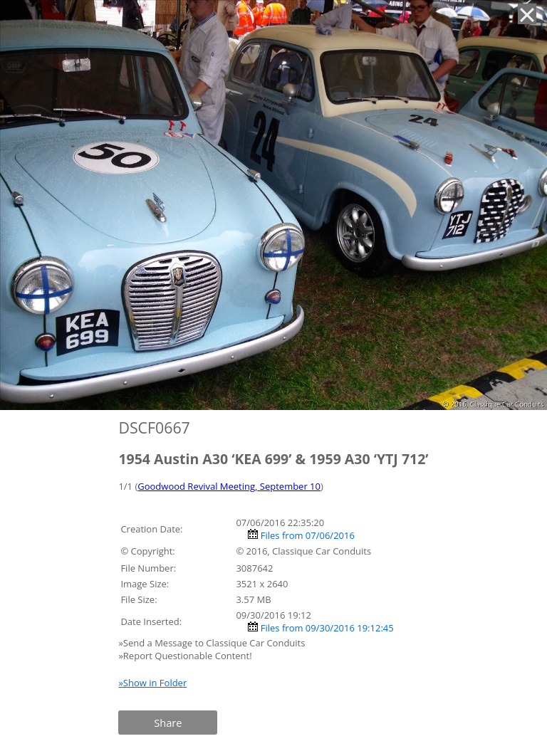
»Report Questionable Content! (185, 656)
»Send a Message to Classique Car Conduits (213, 643)
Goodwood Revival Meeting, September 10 (229, 486)
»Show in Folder (152, 683)
